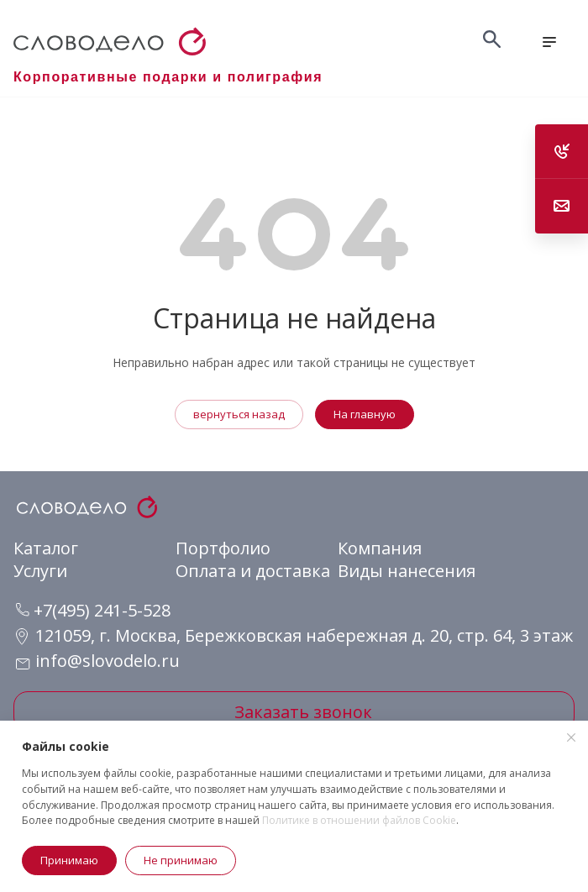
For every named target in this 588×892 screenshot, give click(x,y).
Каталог (46, 548)
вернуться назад (239, 414)
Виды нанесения (407, 571)
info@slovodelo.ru (108, 661)
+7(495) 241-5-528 (93, 610)
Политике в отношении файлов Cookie (359, 820)
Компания (380, 548)
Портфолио (223, 548)
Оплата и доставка (253, 571)
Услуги (40, 571)
